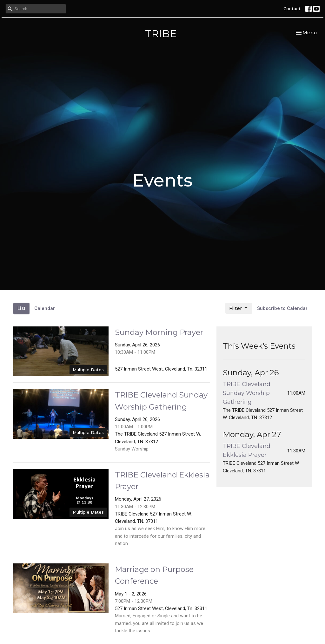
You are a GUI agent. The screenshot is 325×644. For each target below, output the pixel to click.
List (21, 308)
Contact (292, 9)
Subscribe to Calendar (282, 308)
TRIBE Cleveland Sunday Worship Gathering (247, 393)
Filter (239, 308)
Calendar (45, 308)
